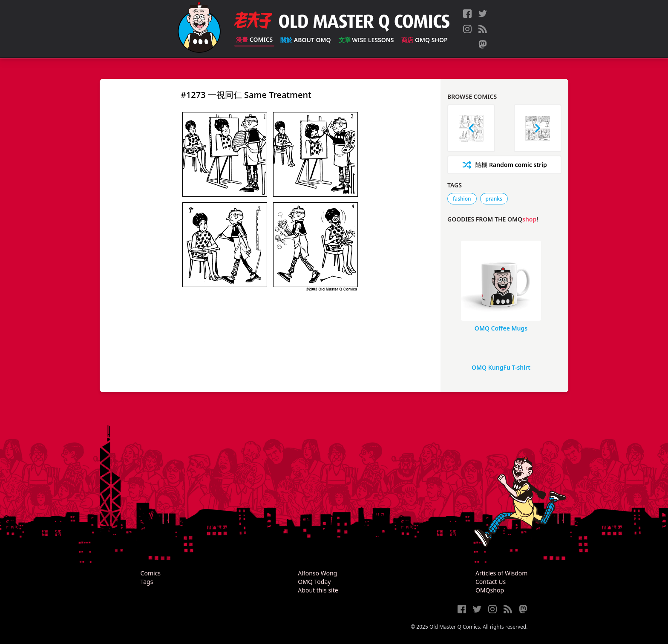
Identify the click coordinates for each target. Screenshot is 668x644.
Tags (147, 582)
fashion (462, 199)
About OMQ (305, 40)
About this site (318, 590)
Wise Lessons (366, 40)
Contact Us (491, 582)
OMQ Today (314, 582)
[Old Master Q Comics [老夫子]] (199, 29)
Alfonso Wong (317, 573)
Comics (254, 39)
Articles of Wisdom (501, 573)
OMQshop (490, 590)
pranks (494, 199)
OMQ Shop (424, 40)
